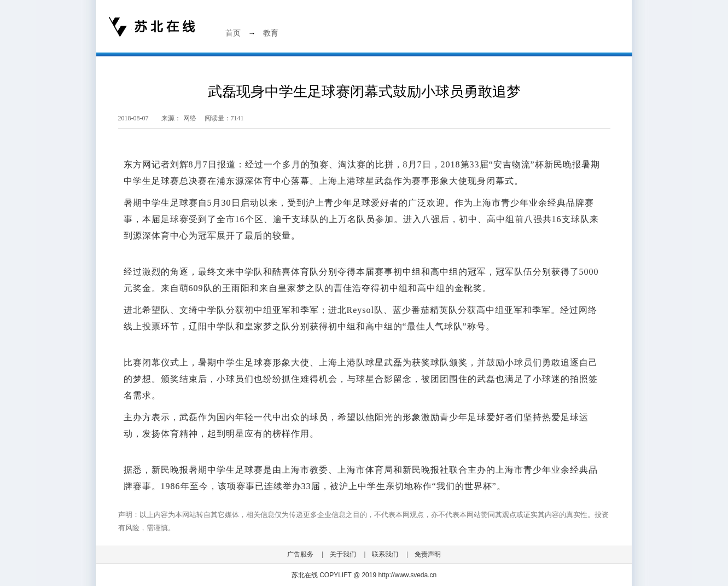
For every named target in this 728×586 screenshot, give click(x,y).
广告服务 (300, 554)
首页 (233, 33)
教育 (271, 33)
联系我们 (385, 554)
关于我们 (343, 554)
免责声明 (428, 554)
